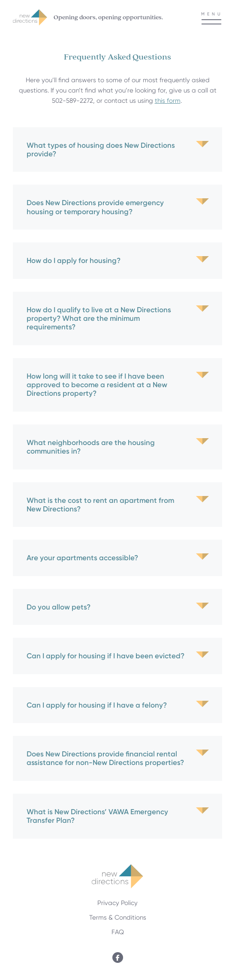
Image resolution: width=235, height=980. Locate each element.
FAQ (118, 932)
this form (168, 101)
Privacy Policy (117, 903)
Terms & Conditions (118, 917)
